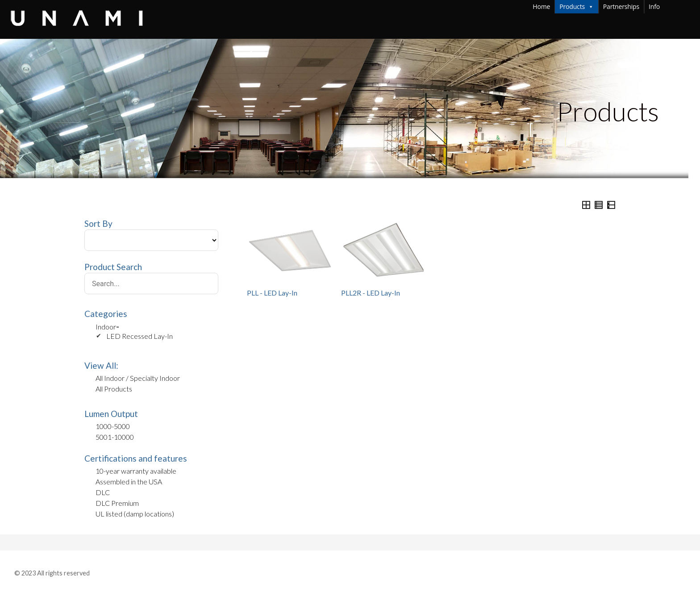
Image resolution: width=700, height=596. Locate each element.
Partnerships (621, 6)
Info (672, 6)
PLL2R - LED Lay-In (371, 293)
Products (577, 7)
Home (541, 6)
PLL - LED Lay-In (272, 293)
